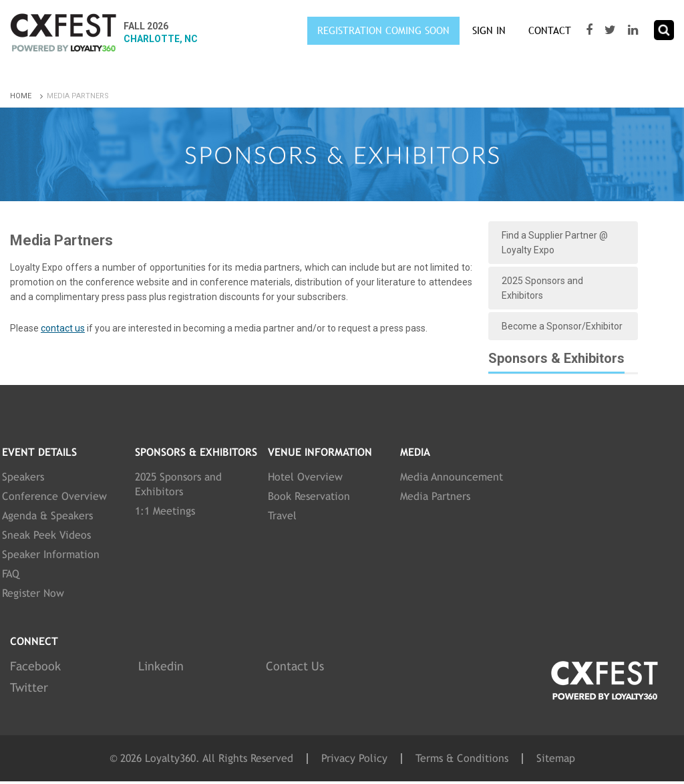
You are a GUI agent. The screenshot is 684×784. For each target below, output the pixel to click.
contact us (63, 328)
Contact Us (295, 666)
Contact (550, 30)
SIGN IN (489, 30)
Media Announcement (452, 477)
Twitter (29, 687)
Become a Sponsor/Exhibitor (562, 326)
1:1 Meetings (165, 511)
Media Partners (435, 496)
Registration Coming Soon (383, 30)
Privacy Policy (354, 759)
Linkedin (161, 666)
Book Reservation (309, 496)
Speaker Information (51, 554)
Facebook (35, 666)
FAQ (11, 574)
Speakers (23, 477)
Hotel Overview (305, 477)
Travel (282, 516)
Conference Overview (54, 496)
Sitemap (556, 759)
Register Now (33, 593)
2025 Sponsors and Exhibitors (542, 288)
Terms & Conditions (462, 759)
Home (27, 96)
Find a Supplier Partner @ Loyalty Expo (555, 243)
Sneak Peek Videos (46, 535)
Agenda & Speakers (47, 516)
